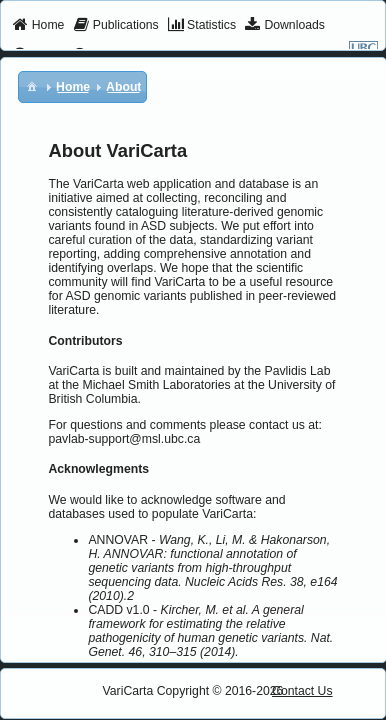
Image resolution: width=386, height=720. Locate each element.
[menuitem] (38, 26)
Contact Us (302, 691)
